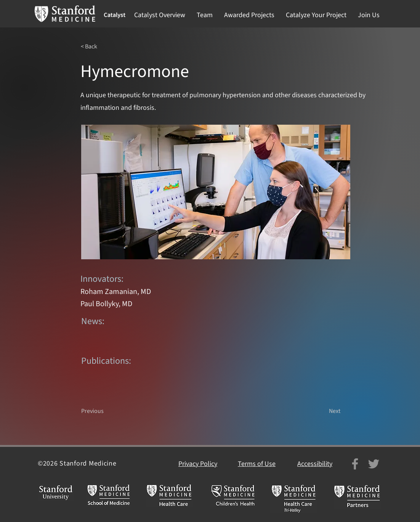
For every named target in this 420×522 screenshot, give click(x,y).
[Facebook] (355, 464)
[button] (160, 15)
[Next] (321, 411)
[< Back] (106, 47)
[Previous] (106, 411)
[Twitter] (374, 464)
